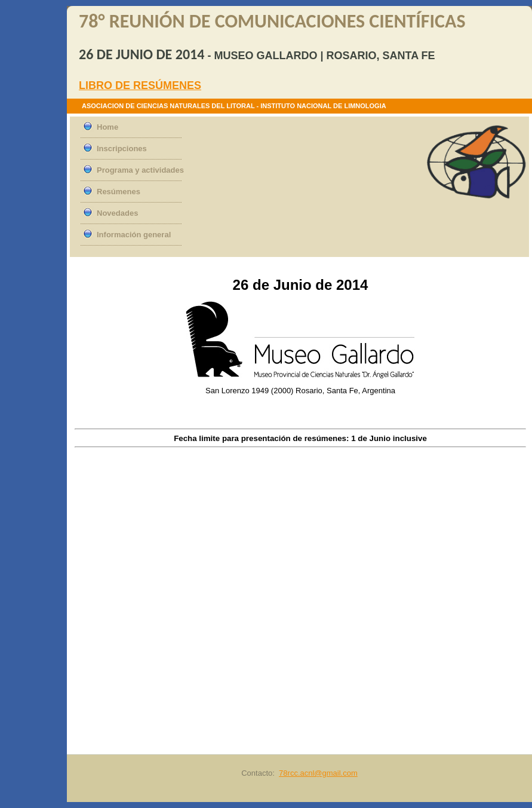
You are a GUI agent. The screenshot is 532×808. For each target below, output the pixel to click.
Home (107, 127)
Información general (134, 235)
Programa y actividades (140, 170)
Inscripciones (122, 149)
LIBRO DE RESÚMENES (140, 85)
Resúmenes (119, 192)
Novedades (117, 213)
